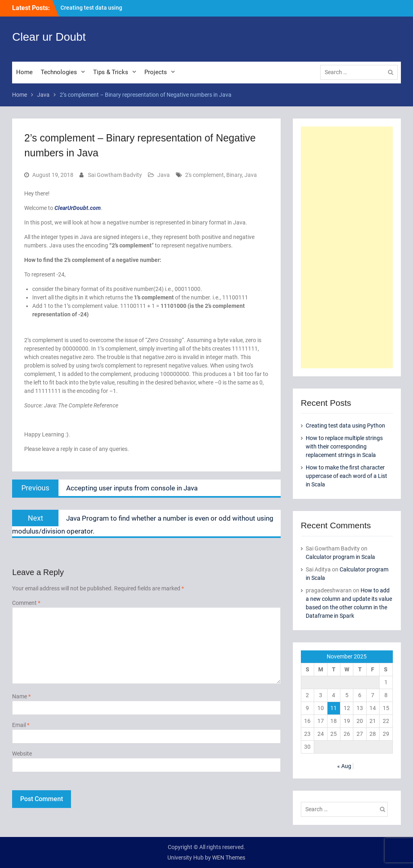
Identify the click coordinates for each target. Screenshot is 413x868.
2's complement (204, 175)
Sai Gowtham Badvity (115, 175)
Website (22, 754)
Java (164, 175)
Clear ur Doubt (49, 37)
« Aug (344, 766)
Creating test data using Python (345, 426)
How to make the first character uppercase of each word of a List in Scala (346, 476)
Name (21, 696)
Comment (26, 603)
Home (24, 72)
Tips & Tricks (111, 72)
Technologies (59, 72)
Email (21, 725)
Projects (156, 72)
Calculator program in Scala (340, 557)
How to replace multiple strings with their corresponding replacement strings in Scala (344, 446)
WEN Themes (229, 858)
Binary (234, 175)
